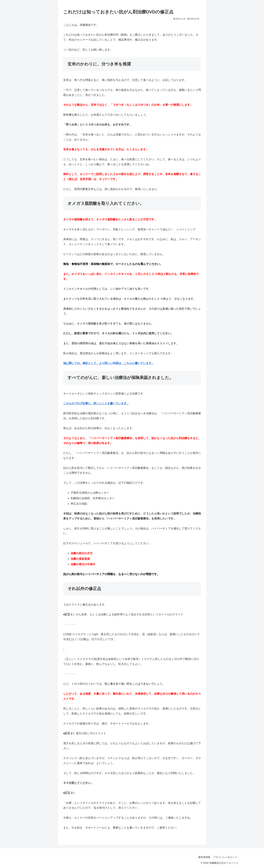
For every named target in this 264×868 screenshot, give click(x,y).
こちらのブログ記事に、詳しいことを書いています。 (96, 403)
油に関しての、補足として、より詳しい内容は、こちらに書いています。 (109, 363)
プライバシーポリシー (225, 857)
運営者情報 (203, 857)
